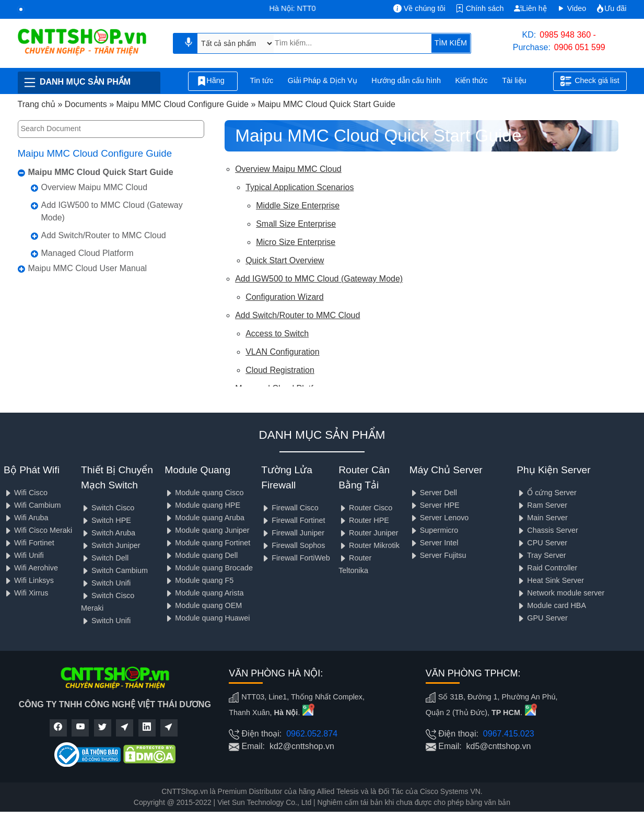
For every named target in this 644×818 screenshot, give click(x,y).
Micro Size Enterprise (296, 242)
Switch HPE (106, 520)
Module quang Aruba (204, 518)
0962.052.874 (312, 734)
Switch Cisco (108, 508)
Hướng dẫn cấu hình (406, 80)
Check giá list (590, 81)
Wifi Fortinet (29, 543)
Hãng (213, 81)
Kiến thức (472, 80)
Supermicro (434, 530)
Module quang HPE (202, 505)
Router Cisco (365, 508)
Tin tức (262, 80)
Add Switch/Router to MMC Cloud (104, 235)
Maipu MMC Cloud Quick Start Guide (101, 172)
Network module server (560, 593)
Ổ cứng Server (547, 493)
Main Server (542, 518)
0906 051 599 (580, 47)
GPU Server (542, 618)
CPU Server (542, 543)
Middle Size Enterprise (298, 206)
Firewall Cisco (290, 508)
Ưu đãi (611, 8)
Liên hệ (530, 8)
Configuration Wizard (284, 297)
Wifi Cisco (26, 493)
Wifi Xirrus (26, 593)
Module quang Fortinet (207, 543)
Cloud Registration (280, 370)
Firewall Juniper (293, 533)
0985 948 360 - (568, 35)
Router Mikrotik (369, 545)
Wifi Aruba (26, 518)
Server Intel (434, 543)
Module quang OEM (203, 605)
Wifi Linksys (29, 580)
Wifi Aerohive (31, 568)
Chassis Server (547, 530)
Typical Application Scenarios (300, 187)
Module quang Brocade (209, 568)
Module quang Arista (204, 593)
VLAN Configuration (282, 352)
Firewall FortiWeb (296, 558)
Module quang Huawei (207, 618)
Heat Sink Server (550, 580)
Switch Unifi (106, 583)
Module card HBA (551, 605)
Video (572, 8)
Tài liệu (519, 81)
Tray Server (541, 555)
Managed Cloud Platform (87, 253)
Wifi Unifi (24, 555)
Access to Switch (277, 334)
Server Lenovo (439, 518)
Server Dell (433, 493)
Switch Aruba (108, 533)
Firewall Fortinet (293, 520)
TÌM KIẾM (451, 43)
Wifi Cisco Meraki (38, 530)
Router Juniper (368, 533)
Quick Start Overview (285, 260)
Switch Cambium (114, 570)
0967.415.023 (509, 734)
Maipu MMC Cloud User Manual (88, 268)
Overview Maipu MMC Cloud (95, 187)
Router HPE (364, 520)
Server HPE (435, 505)
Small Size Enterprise (296, 224)
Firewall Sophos (293, 545)
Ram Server (542, 505)
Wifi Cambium (32, 505)
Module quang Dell (201, 555)
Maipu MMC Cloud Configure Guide (95, 153)
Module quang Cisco (204, 493)
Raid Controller (547, 568)
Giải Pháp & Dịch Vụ (323, 80)
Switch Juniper (111, 545)
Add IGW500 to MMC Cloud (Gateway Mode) (112, 211)
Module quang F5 (199, 580)
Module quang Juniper (207, 530)
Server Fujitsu (438, 555)
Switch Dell (105, 558)
